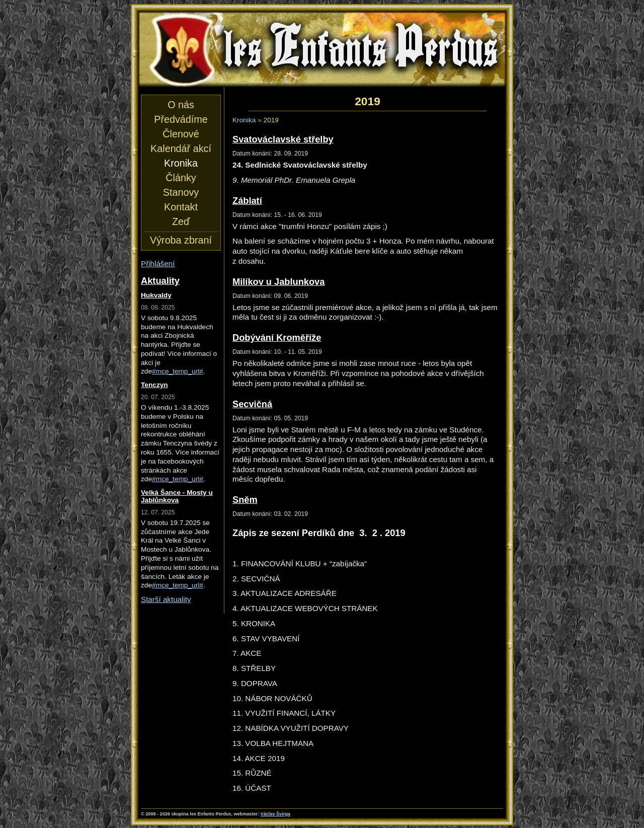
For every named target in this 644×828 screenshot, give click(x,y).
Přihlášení (158, 264)
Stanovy (181, 192)
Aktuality (160, 281)
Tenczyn (154, 385)
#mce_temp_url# (178, 371)
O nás (181, 105)
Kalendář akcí (181, 148)
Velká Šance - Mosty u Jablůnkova (177, 496)
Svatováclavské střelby (283, 139)
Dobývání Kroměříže (277, 337)
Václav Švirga (275, 814)
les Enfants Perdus (322, 49)
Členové (181, 134)
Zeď (181, 221)
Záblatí (247, 201)
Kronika (244, 120)
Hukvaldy (156, 295)
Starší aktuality (166, 599)
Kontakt (181, 207)
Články (181, 178)
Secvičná (252, 404)
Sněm (245, 500)
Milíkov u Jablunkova (278, 282)
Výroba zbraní (181, 240)
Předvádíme (181, 119)
